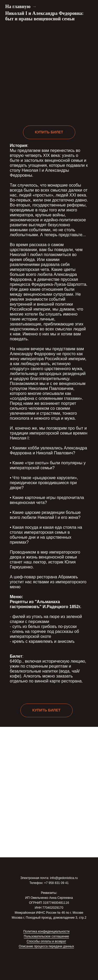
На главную (18, 7)
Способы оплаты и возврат (46, 941)
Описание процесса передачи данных (46, 946)
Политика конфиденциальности (46, 931)
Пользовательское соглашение (46, 936)
